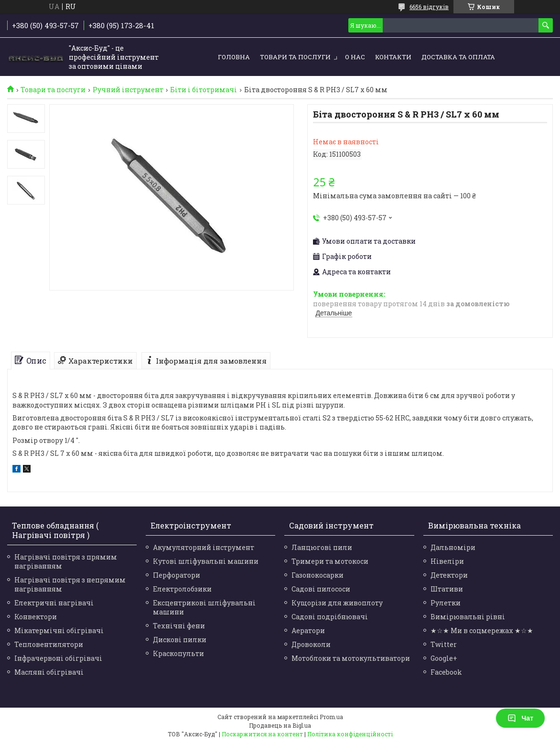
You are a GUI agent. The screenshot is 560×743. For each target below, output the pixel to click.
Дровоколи (311, 644)
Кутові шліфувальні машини (206, 561)
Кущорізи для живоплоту (337, 603)
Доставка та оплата (458, 57)
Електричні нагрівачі (54, 603)
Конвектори (36, 617)
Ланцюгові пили (322, 547)
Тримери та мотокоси (330, 561)
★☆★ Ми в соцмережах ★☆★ (482, 630)
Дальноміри (453, 547)
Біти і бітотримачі (204, 90)
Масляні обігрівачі (49, 672)
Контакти (393, 57)
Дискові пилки (180, 640)
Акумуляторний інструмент (204, 547)
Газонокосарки (318, 575)
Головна (234, 57)
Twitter (444, 644)
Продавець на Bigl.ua (280, 725)
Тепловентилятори (49, 644)
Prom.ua (331, 717)
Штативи (447, 589)
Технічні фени (179, 626)
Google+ (444, 658)
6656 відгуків (429, 7)
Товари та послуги (295, 57)
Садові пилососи (321, 589)
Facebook (446, 672)
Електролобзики (182, 589)
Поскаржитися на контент (262, 734)
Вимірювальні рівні (468, 617)
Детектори (449, 575)
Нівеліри (447, 561)
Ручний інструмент (128, 90)
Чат (520, 718)
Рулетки (446, 603)
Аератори (308, 630)
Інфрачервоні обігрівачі (58, 658)
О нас (355, 57)
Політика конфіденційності (350, 734)
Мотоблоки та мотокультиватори (351, 658)
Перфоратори (177, 575)
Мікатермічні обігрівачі (59, 630)
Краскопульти (178, 653)
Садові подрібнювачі (330, 617)
